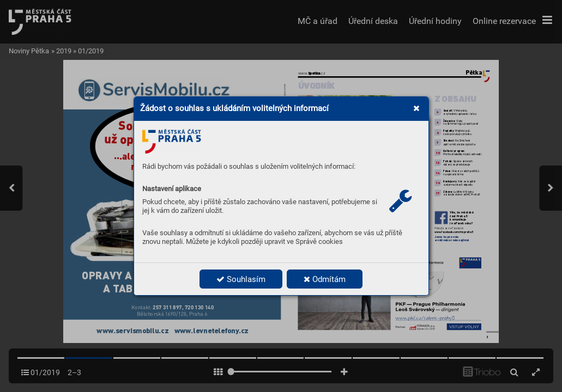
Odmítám (325, 279)
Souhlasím (241, 279)
